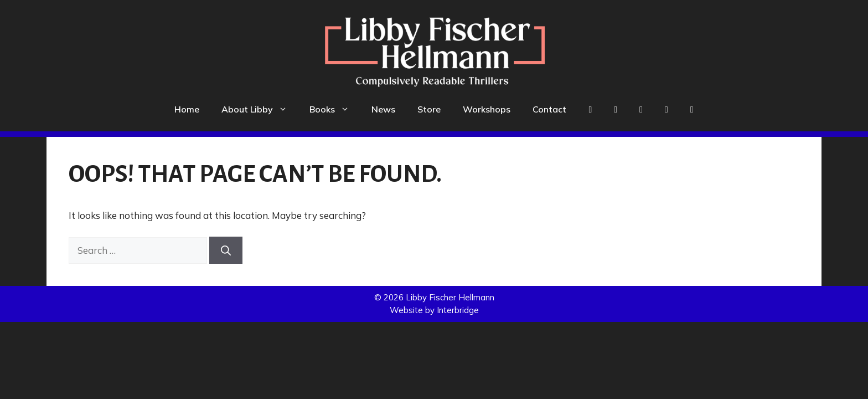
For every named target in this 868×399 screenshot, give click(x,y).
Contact (549, 109)
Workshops (487, 109)
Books (335, 109)
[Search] (226, 250)
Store (429, 109)
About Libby (260, 109)
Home (187, 109)
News (383, 109)
